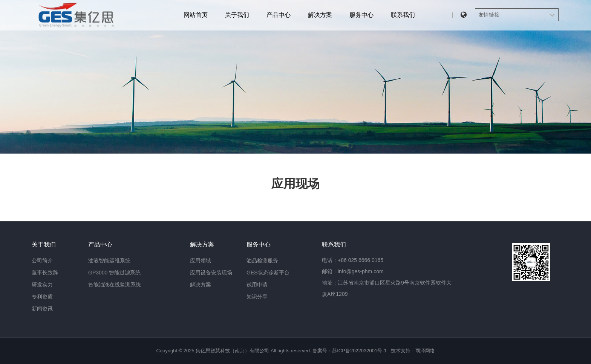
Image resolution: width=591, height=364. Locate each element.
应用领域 (201, 260)
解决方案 (320, 15)
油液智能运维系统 (109, 260)
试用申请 (257, 285)
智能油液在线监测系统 (115, 285)
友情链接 (489, 15)
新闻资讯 (42, 309)
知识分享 (257, 297)
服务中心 (361, 15)
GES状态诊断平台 (268, 273)
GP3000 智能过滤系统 (114, 273)
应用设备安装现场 (211, 273)
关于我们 (237, 15)
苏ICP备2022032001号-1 (359, 351)
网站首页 (196, 15)
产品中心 (279, 15)
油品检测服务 (262, 260)
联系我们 (403, 15)
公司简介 (42, 260)
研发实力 (42, 285)
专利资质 (42, 297)
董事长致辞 (45, 273)
